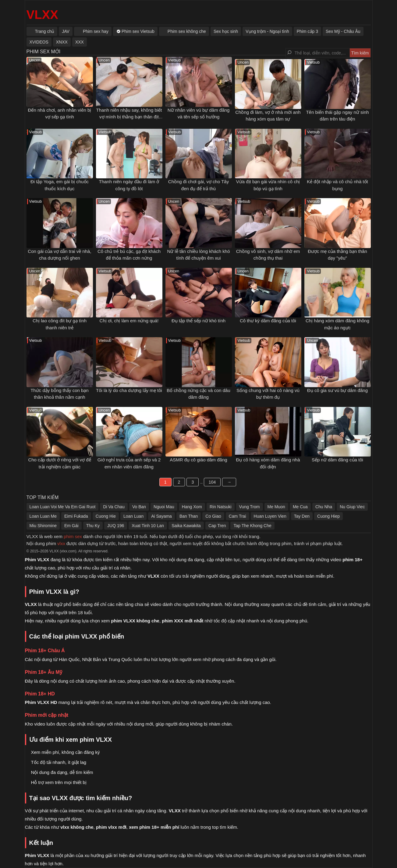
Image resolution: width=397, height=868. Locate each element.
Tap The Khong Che (252, 526)
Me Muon (276, 507)
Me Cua (300, 507)
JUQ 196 (116, 526)
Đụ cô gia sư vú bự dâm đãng (337, 390)
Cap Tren (217, 526)
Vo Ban (139, 507)
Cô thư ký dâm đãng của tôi (268, 321)
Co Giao (213, 516)
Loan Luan (133, 516)
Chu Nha (324, 507)
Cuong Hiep (328, 516)
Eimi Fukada (76, 516)
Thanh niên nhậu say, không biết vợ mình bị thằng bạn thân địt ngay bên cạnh (129, 117)
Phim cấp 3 (307, 31)
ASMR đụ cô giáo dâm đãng (198, 460)
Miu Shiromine (43, 526)
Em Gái (71, 526)
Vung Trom (250, 507)
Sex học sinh (226, 31)
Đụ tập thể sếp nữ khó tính (198, 321)
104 (212, 482)
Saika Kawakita (186, 526)
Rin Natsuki (221, 507)
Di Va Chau (114, 507)
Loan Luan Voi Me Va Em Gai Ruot (63, 507)
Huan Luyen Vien (270, 516)
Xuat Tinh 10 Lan (148, 526)
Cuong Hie (106, 516)
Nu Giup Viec (352, 507)
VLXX (42, 15)
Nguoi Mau (164, 507)
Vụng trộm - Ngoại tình (267, 31)
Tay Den (302, 516)
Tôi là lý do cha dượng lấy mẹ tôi (129, 390)
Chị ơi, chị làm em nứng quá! (129, 321)
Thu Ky (93, 526)
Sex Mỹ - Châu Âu (343, 31)
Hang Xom (192, 507)
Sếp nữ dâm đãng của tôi (337, 460)
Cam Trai (237, 516)
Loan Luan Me (43, 516)
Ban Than (189, 516)
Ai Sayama (161, 516)
